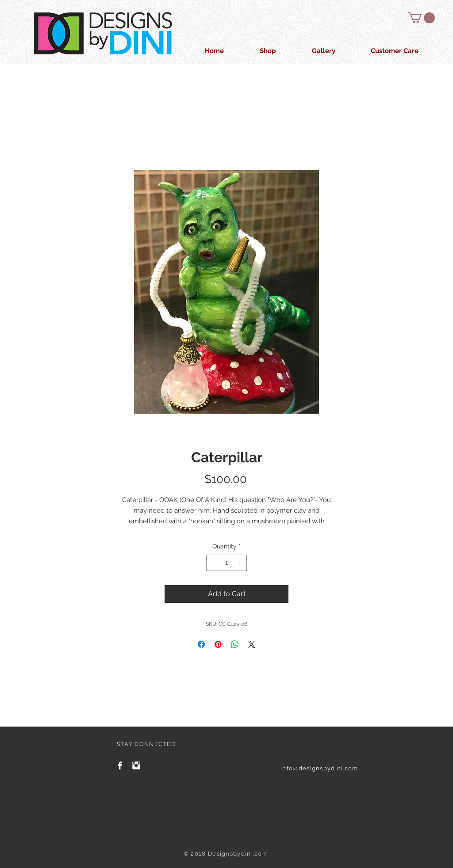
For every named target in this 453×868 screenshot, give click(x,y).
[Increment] (240, 563)
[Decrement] (213, 563)
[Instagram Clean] (136, 765)
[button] (421, 18)
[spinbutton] (226, 563)
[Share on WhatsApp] (235, 644)
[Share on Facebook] (201, 644)
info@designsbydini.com (319, 768)
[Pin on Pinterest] (218, 644)
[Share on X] (252, 644)
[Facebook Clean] (120, 765)
